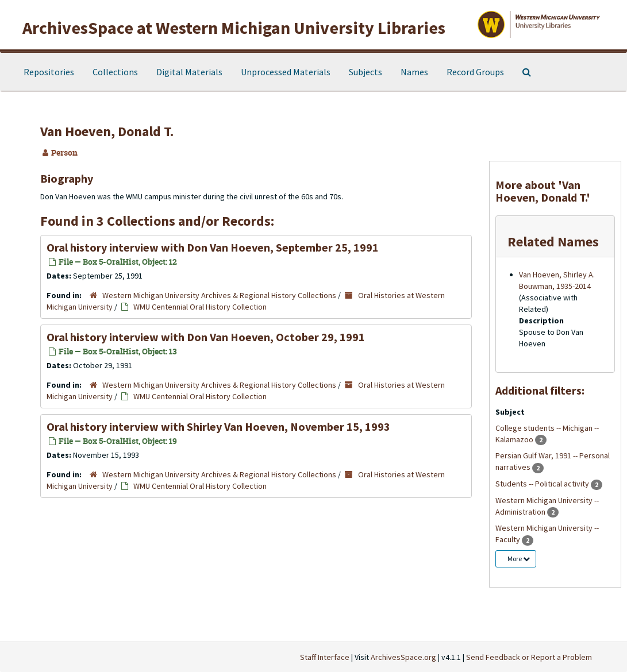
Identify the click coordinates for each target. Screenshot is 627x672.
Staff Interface (325, 657)
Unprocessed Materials (286, 72)
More (519, 559)
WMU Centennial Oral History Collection (200, 307)
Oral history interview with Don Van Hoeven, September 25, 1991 (213, 247)
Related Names (553, 242)
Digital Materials (189, 72)
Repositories (49, 72)
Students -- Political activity (543, 484)
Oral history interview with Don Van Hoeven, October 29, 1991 (206, 337)
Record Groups (475, 72)
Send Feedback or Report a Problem (529, 657)
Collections (115, 72)
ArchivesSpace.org (403, 657)
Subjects (366, 72)
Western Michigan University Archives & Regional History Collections (219, 295)
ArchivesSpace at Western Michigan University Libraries (234, 28)
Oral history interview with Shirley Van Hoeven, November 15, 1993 (218, 426)
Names (414, 72)
